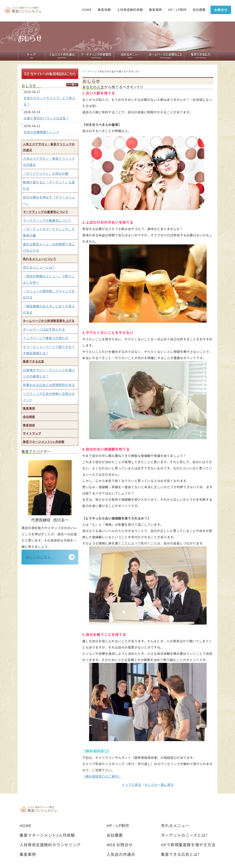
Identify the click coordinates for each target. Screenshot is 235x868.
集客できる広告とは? (180, 854)
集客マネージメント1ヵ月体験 (47, 835)
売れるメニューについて (40, 259)
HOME (87, 10)
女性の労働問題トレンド (41, 132)
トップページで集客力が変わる (46, 338)
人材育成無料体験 (130, 10)
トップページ (90, 71)
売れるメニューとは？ (39, 267)
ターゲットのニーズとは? (184, 835)
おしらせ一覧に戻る (159, 785)
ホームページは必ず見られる (44, 329)
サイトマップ (32, 433)
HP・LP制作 (177, 10)
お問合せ (221, 10)
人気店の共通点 (121, 854)
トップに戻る (132, 785)
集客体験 (104, 10)
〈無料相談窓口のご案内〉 (102, 776)
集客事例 (156, 10)
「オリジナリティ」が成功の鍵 (46, 173)
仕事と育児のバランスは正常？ (46, 118)
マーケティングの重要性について (46, 212)
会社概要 (199, 10)
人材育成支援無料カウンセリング (50, 845)
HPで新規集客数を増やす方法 (188, 845)
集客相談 (29, 425)
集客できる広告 (34, 361)
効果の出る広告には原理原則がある (49, 385)
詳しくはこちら (41, 558)
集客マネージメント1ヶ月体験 (44, 442)
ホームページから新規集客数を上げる (49, 321)
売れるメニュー (175, 826)
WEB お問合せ (120, 845)
